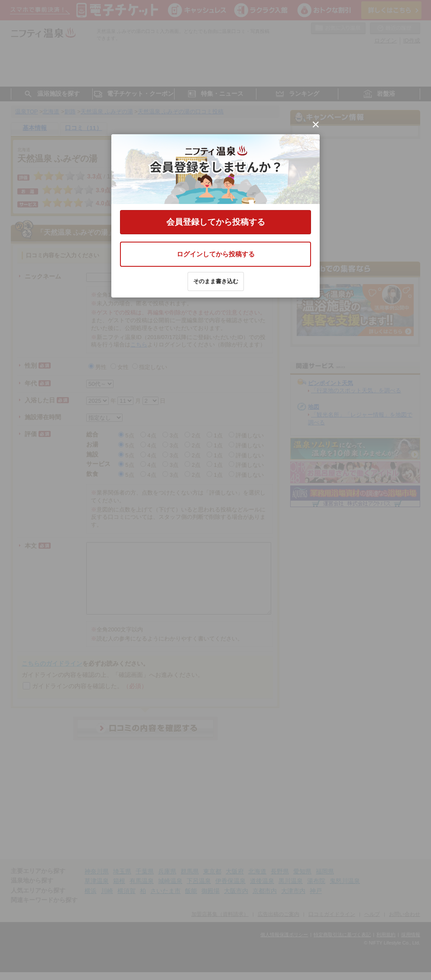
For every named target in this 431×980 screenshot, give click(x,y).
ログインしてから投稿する (216, 254)
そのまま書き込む (216, 281)
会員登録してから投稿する (216, 222)
